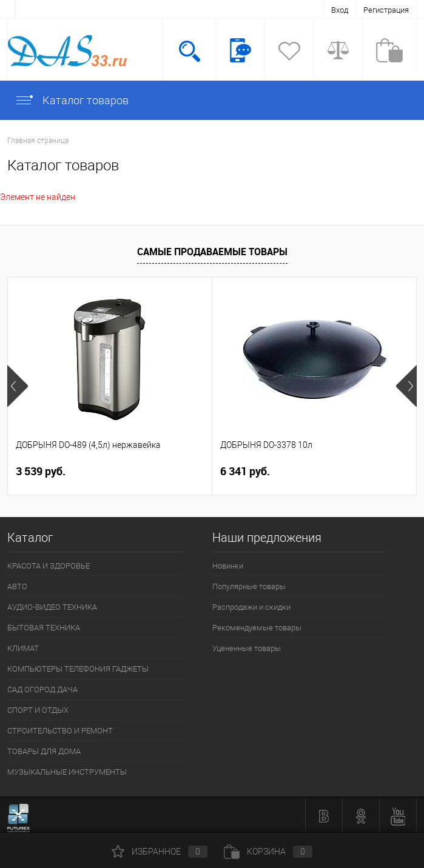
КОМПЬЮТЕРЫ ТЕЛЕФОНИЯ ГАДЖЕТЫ (78, 669)
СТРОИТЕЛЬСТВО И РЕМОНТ (60, 731)
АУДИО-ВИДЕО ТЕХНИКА (52, 607)
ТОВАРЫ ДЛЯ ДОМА (44, 751)
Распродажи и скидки (251, 607)
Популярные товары (249, 586)
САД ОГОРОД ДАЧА (42, 689)
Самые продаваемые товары (212, 252)
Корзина (268, 852)
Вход (340, 10)
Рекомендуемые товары (257, 628)
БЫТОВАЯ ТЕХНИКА (44, 628)
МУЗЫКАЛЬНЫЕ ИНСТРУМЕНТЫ (67, 772)
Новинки (228, 566)
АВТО (17, 586)
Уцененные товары (247, 648)
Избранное (160, 852)
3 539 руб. (41, 471)
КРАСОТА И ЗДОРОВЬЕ (49, 566)
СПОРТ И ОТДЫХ (38, 710)
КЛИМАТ (23, 648)
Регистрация (386, 10)
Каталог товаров (72, 100)
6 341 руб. (245, 471)
